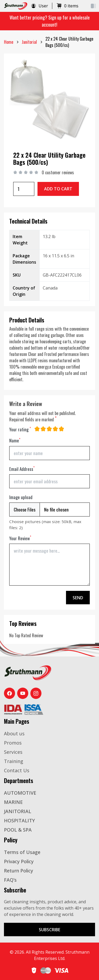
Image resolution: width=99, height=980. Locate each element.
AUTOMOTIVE (20, 793)
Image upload (21, 497)
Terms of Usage (22, 852)
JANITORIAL (18, 811)
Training (14, 761)
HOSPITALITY (19, 820)
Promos (13, 743)
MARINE (13, 802)
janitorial (29, 42)
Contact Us (17, 770)
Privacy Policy (19, 861)
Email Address (22, 469)
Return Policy (18, 871)
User (39, 6)
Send (78, 598)
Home (9, 42)
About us (14, 733)
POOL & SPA (18, 830)
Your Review (20, 538)
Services (13, 752)
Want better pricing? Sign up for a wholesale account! (50, 21)
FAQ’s (10, 880)
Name (15, 440)
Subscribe (49, 930)
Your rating (20, 429)
